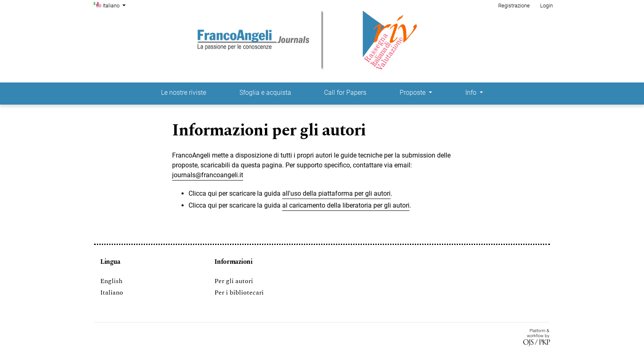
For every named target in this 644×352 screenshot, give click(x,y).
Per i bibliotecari (239, 293)
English (111, 281)
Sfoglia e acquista (265, 93)
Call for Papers (345, 93)
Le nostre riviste (184, 93)
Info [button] (472, 93)
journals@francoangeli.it (208, 175)
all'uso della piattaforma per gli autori (336, 193)
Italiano (115, 5)
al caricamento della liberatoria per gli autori (346, 205)
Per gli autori (234, 281)
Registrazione (514, 6)
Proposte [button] (413, 93)
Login (546, 6)
